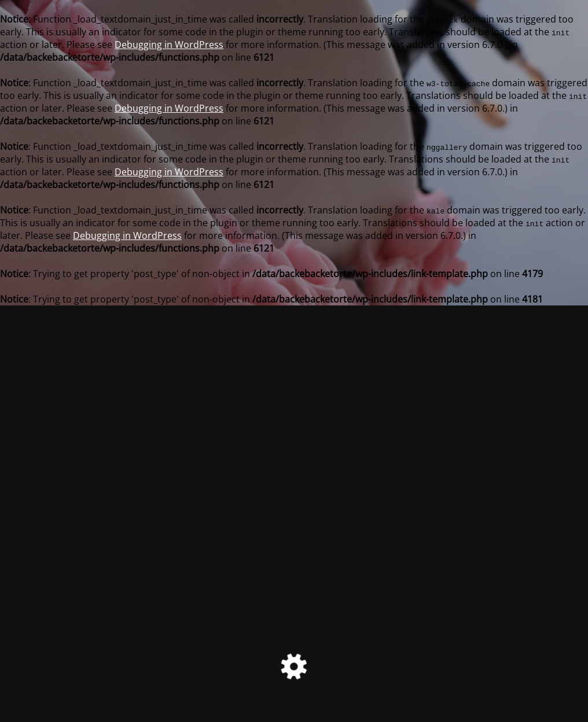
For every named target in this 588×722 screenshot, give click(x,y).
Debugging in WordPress (169, 45)
